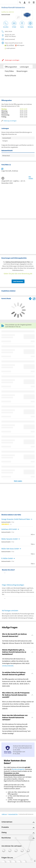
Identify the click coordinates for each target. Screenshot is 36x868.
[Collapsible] (32, 635)
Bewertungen (22, 71)
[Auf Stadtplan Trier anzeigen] (34, 298)
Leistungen (24, 67)
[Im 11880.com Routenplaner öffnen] (30, 298)
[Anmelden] (25, 2)
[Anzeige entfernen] (35, 861)
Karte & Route (10, 75)
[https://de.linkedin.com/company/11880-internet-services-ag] (19, 862)
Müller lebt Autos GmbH (10, 549)
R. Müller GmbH (7, 558)
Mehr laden (18, 481)
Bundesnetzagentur (18, 769)
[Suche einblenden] (20, 2)
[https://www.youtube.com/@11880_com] (24, 862)
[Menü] (34, 2)
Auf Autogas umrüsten (10, 610)
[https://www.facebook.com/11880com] (4, 862)
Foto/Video (9, 71)
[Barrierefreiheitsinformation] (29, 2)
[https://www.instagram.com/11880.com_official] (9, 862)
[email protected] (8, 666)
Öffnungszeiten (11, 67)
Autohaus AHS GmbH (9, 529)
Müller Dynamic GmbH (10, 539)
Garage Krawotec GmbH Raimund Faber (16, 519)
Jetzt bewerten (18, 281)
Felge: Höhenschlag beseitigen (13, 585)
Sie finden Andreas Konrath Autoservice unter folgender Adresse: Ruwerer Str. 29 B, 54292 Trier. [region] (18, 642)
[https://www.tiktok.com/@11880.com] (14, 862)
